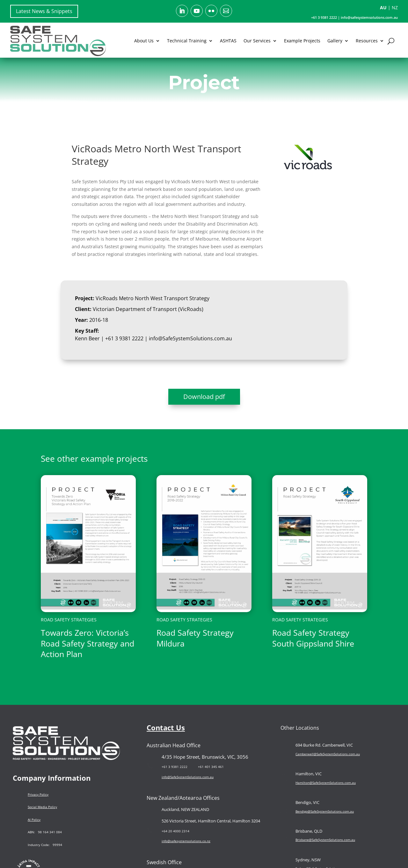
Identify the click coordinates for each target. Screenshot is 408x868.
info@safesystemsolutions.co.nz (186, 841)
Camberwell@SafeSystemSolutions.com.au (328, 754)
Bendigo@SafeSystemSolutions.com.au (325, 811)
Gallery (335, 41)
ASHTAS (228, 41)
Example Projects (302, 41)
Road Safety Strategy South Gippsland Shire (313, 638)
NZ (395, 7)
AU (383, 7)
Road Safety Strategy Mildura (195, 638)
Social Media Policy (42, 807)
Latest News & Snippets (44, 11)
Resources (367, 41)
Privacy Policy (38, 794)
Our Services (257, 41)
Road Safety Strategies (69, 620)
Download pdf (204, 397)
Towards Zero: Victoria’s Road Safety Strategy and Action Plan (87, 643)
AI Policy (34, 820)
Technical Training (187, 41)
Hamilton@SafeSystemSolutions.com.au (326, 783)
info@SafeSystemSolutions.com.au (190, 338)
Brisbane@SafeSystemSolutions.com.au (325, 840)
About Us (144, 41)
